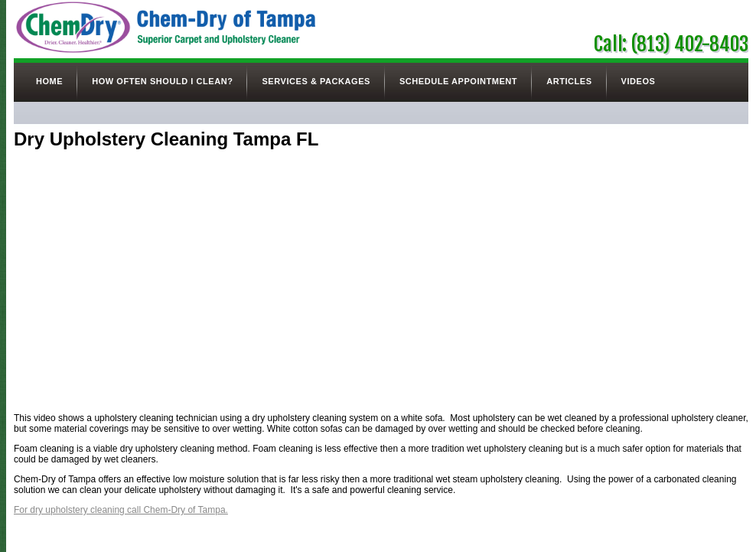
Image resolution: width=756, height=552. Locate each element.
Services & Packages (316, 81)
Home (49, 81)
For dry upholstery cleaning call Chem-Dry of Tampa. (121, 510)
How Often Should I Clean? (162, 81)
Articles (569, 81)
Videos (639, 81)
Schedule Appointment (458, 81)
